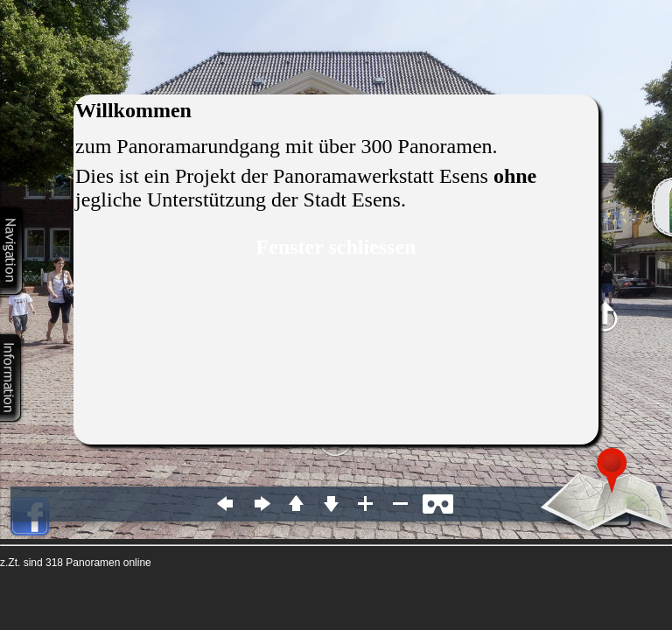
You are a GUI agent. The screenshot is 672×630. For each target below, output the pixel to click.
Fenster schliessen (336, 247)
